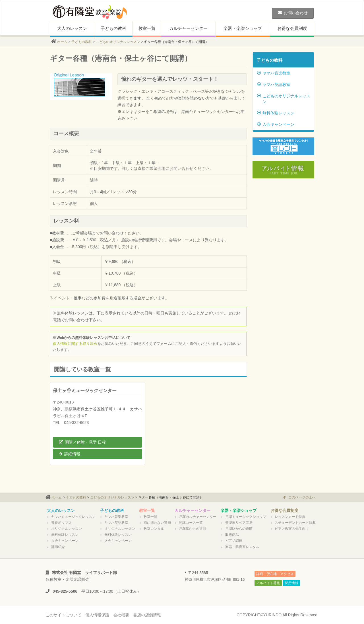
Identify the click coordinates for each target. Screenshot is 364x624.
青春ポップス (61, 523)
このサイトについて (63, 615)
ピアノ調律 (234, 541)
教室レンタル (154, 529)
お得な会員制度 (292, 28)
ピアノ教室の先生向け (292, 529)
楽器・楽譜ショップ (243, 28)
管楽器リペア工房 (239, 523)
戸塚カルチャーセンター (198, 517)
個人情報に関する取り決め (75, 344)
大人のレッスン (72, 28)
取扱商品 (232, 535)
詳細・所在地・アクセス (275, 574)
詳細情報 (70, 454)
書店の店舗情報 (147, 615)
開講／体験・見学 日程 (82, 442)
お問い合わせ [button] (293, 13)
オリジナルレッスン (67, 529)
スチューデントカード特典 (295, 523)
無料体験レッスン (276, 113)
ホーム (62, 42)
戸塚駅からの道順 (193, 529)
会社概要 (121, 615)
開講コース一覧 (191, 523)
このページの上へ (299, 497)
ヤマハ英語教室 (274, 85)
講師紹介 (58, 547)
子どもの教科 (113, 28)
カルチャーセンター (188, 28)
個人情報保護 (97, 615)
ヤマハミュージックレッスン (73, 517)
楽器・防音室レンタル (242, 547)
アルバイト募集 (268, 583)
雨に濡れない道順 (157, 523)
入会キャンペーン (276, 124)
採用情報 (291, 583)
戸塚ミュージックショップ (246, 517)
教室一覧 (147, 28)
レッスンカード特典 (290, 517)
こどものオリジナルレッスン (118, 42)
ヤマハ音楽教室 (274, 73)
